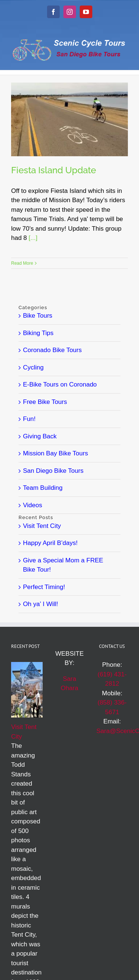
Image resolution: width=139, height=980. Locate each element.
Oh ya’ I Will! (41, 604)
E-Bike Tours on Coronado (60, 384)
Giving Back (40, 436)
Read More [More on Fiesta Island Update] (22, 263)
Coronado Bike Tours (52, 350)
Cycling (33, 367)
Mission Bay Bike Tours (55, 453)
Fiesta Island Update (54, 170)
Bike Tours (38, 316)
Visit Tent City (42, 526)
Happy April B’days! (50, 543)
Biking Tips (38, 333)
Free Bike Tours (45, 402)
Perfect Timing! (44, 587)
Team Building (43, 488)
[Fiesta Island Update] (69, 119)
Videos (33, 505)
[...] (33, 238)
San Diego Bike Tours (53, 471)
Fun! (29, 419)
